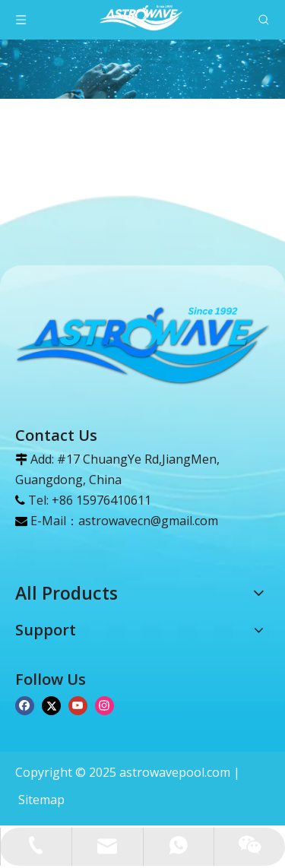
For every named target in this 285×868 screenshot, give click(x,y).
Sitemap (41, 800)
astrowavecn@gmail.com (148, 521)
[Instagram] (104, 704)
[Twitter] (51, 704)
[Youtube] (78, 704)
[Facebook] (25, 704)
